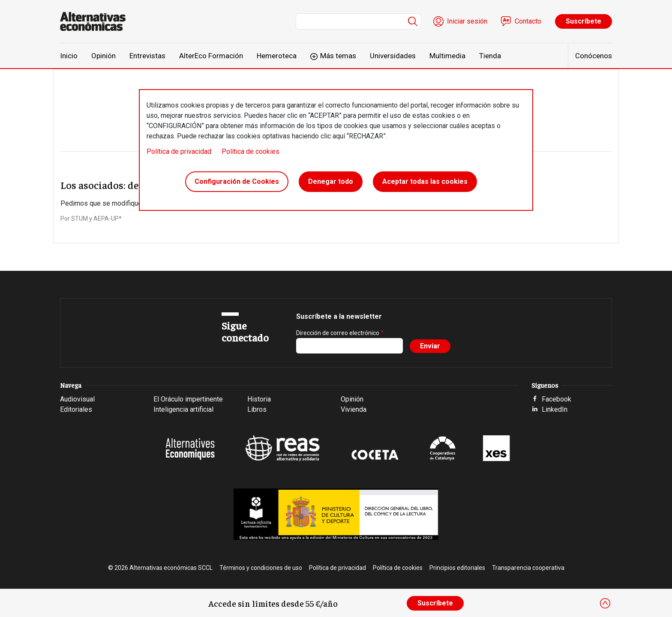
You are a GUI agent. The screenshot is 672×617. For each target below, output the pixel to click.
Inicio (69, 56)
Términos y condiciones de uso (261, 568)
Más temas (338, 56)
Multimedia (447, 56)
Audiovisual (77, 399)
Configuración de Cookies (237, 181)
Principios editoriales (457, 568)
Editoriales (76, 409)
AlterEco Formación (211, 56)
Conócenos (594, 56)
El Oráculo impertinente (188, 399)
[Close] (605, 603)
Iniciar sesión (467, 21)
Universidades (393, 56)
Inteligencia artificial (183, 409)
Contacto (528, 21)
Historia (259, 399)
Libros (257, 409)
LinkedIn (555, 409)
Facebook (556, 399)
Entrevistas (147, 56)
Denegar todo (331, 181)
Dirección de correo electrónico (338, 333)
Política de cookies (250, 151)
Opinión (103, 56)
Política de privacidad (179, 151)
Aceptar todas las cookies (425, 181)
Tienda (490, 56)
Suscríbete (583, 21)
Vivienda (354, 409)
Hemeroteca (277, 56)
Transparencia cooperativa (528, 568)
